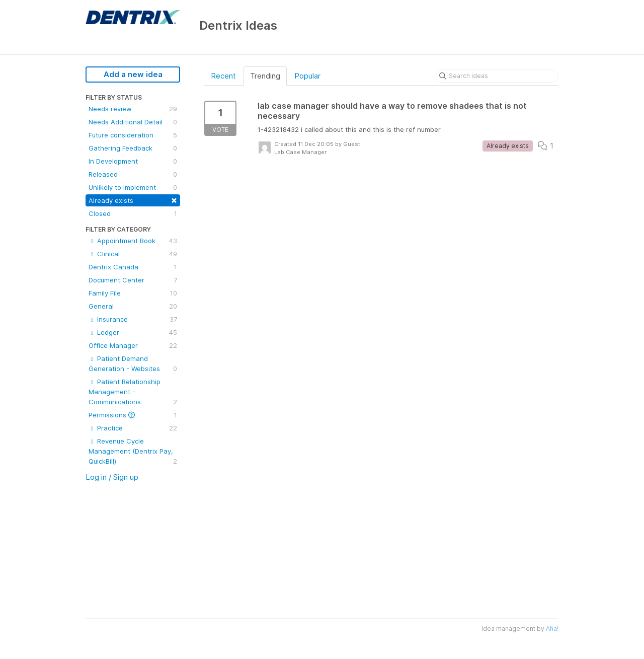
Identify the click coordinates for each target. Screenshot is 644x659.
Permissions (133, 415)
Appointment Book (133, 241)
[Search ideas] (497, 76)
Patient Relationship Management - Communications (133, 392)
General (133, 306)
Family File (133, 293)
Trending (265, 76)
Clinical (133, 254)
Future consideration (133, 135)
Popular (307, 76)
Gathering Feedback (133, 148)
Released (133, 174)
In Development (133, 161)
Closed (133, 213)
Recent (223, 76)
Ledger (133, 332)
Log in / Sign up (112, 477)
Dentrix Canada (133, 267)
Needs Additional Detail (133, 122)
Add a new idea (133, 74)
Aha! (552, 629)
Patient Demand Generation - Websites (133, 364)
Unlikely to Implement (133, 187)
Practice (133, 428)
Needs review (133, 109)
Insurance (133, 319)
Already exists (133, 200)
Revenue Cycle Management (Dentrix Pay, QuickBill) (133, 452)
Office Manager (133, 345)
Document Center (133, 280)
